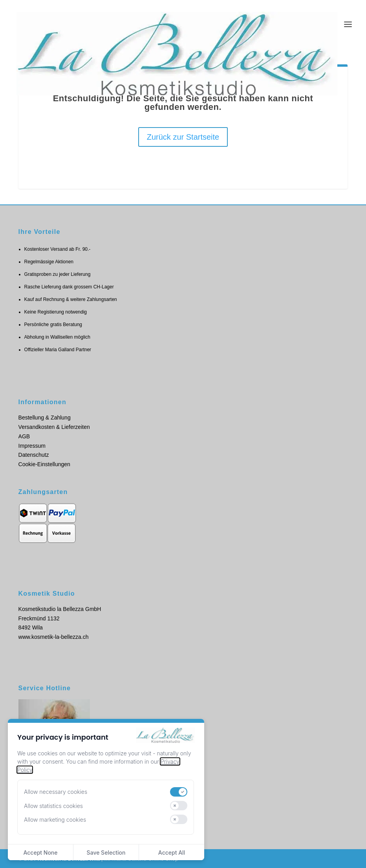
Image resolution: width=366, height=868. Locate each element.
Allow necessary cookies (56, 792)
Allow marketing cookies (55, 820)
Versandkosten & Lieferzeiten (54, 427)
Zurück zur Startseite (183, 137)
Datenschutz (34, 455)
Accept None (40, 852)
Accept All (172, 852)
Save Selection (106, 852)
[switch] (179, 792)
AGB (24, 436)
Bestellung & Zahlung (45, 418)
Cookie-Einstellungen (44, 464)
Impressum (32, 446)
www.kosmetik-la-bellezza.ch (54, 637)
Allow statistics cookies (53, 806)
